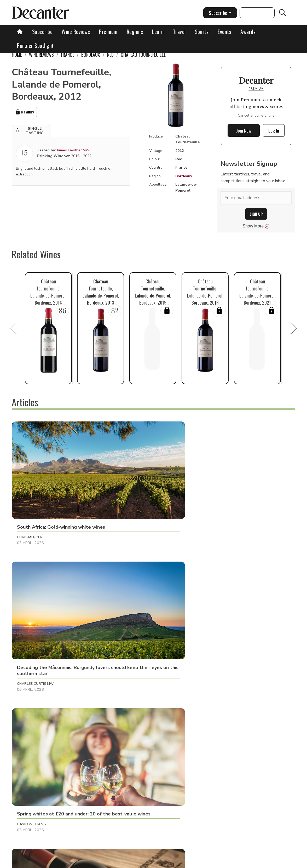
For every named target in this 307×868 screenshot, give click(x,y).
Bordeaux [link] (91, 55)
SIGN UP (256, 214)
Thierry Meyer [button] (124, 615)
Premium (108, 32)
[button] (31, 130)
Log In (274, 130)
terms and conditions (220, 862)
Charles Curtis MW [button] (129, 500)
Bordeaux (184, 176)
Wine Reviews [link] (41, 55)
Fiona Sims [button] (214, 724)
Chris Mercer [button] (30, 500)
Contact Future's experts (113, 862)
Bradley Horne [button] (125, 724)
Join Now (244, 130)
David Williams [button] (218, 500)
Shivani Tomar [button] (30, 724)
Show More (256, 226)
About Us (77, 862)
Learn (158, 32)
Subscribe (42, 32)
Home (17, 55)
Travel (179, 32)
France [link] (68, 55)
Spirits (202, 32)
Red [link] (110, 55)
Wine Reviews (76, 32)
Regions (135, 32)
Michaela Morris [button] (33, 615)
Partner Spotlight (35, 45)
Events (224, 32)
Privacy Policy (184, 862)
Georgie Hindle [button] (218, 615)
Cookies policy (153, 862)
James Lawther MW (73, 149)
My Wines (24, 112)
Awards (248, 32)
